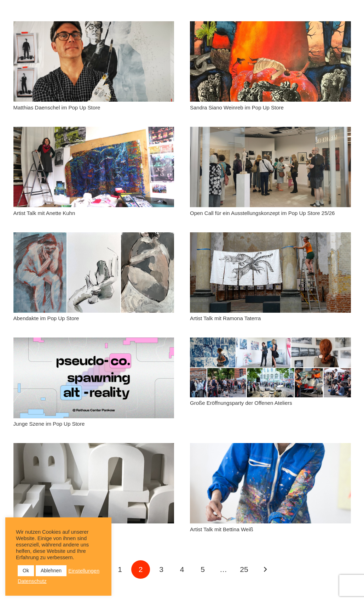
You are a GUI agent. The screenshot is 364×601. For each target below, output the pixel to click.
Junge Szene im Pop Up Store (49, 424)
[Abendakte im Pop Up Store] (94, 273)
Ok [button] (26, 571)
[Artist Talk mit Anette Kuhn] (94, 167)
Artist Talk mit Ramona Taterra (225, 318)
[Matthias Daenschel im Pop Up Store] (94, 61)
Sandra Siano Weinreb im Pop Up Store (237, 107)
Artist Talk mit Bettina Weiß (222, 529)
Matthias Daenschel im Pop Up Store (57, 107)
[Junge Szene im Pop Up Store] (94, 378)
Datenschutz (32, 581)
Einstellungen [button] (84, 571)
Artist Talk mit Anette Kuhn (44, 213)
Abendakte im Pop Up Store (46, 318)
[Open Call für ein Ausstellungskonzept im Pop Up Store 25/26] (270, 167)
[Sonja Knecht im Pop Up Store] (94, 483)
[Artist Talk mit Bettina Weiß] (270, 483)
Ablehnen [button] (51, 571)
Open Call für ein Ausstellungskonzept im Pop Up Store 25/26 (262, 213)
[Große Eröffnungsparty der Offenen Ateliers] (270, 367)
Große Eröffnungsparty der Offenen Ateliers (241, 403)
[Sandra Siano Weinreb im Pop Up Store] (270, 61)
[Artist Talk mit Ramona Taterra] (270, 273)
